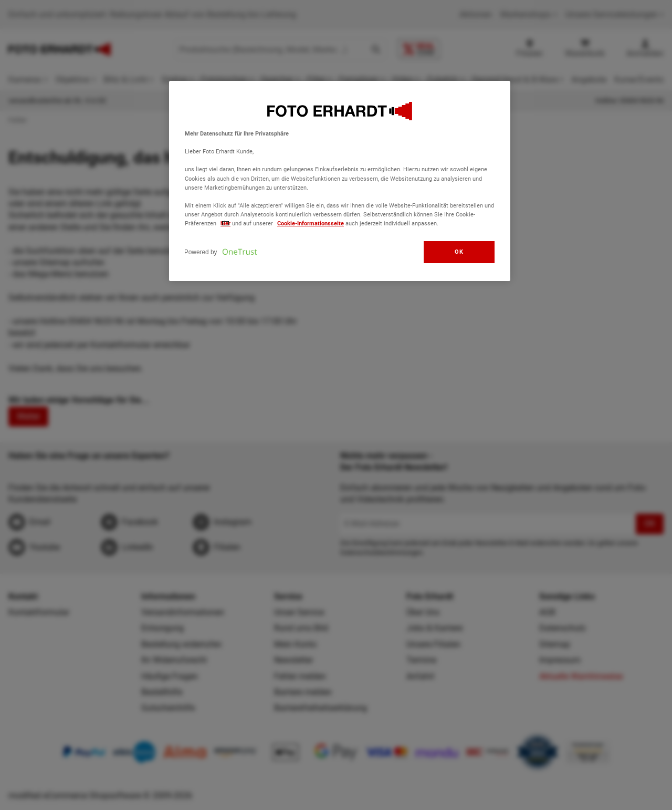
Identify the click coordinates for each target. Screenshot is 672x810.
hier (225, 223)
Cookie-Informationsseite (311, 223)
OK (459, 252)
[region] (340, 181)
